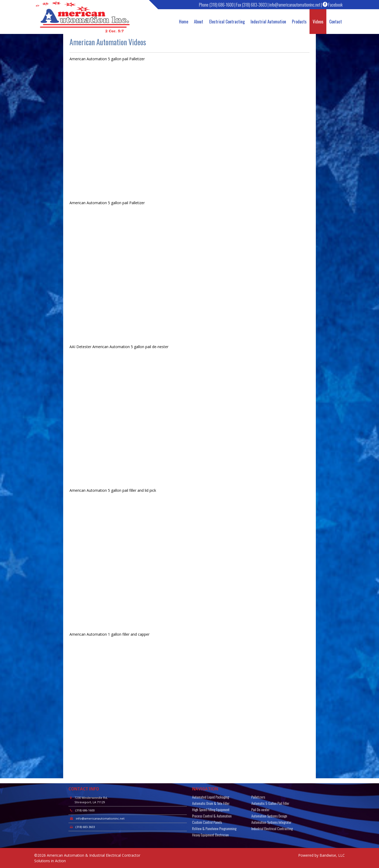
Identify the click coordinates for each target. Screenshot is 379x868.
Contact (336, 22)
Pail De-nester (260, 809)
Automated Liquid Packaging (211, 797)
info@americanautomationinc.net (295, 5)
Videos (318, 22)
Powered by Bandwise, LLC (321, 855)
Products (299, 22)
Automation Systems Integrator (271, 822)
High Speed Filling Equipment (211, 809)
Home (184, 22)
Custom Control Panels (207, 822)
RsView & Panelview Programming (214, 828)
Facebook (333, 5)
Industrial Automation (268, 22)
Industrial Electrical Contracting (272, 828)
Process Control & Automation (212, 816)
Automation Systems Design (269, 816)
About (199, 22)
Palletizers (258, 797)
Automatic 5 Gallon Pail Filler (270, 803)
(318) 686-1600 (221, 5)
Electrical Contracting (227, 22)
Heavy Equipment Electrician (210, 835)
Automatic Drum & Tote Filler (211, 803)
